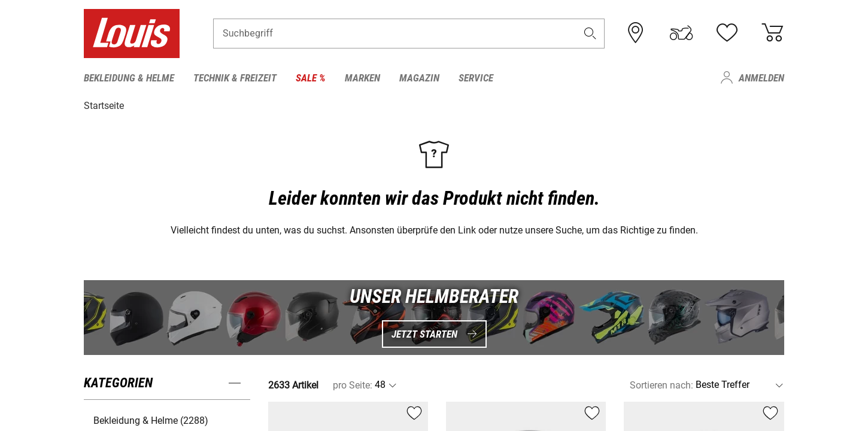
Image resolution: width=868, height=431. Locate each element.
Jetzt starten (434, 333)
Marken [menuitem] (362, 78)
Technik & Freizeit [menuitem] (235, 78)
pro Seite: (353, 385)
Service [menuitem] (476, 78)
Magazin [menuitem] (419, 78)
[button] (590, 34)
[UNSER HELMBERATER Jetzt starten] (434, 317)
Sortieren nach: (661, 385)
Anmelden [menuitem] (761, 78)
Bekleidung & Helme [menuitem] (129, 78)
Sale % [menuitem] (311, 78)
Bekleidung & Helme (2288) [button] (151, 420)
